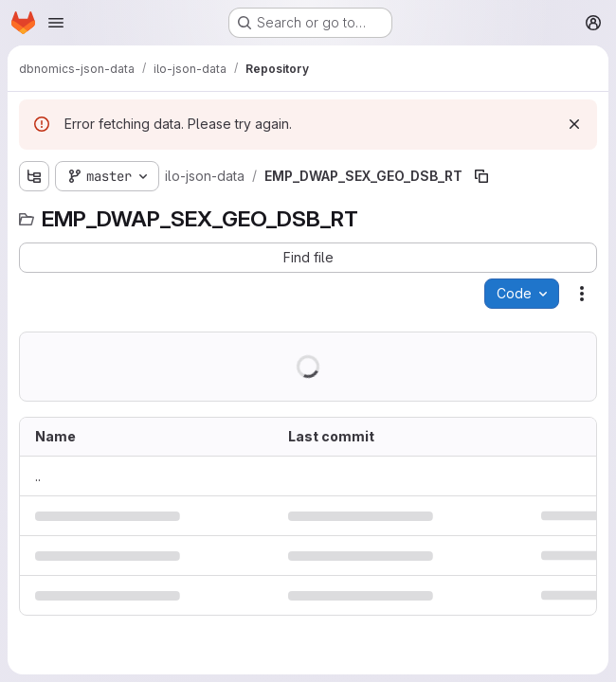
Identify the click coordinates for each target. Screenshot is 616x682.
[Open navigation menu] (56, 23)
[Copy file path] (481, 176)
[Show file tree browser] (34, 176)
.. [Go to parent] (38, 476)
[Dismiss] (574, 124)
